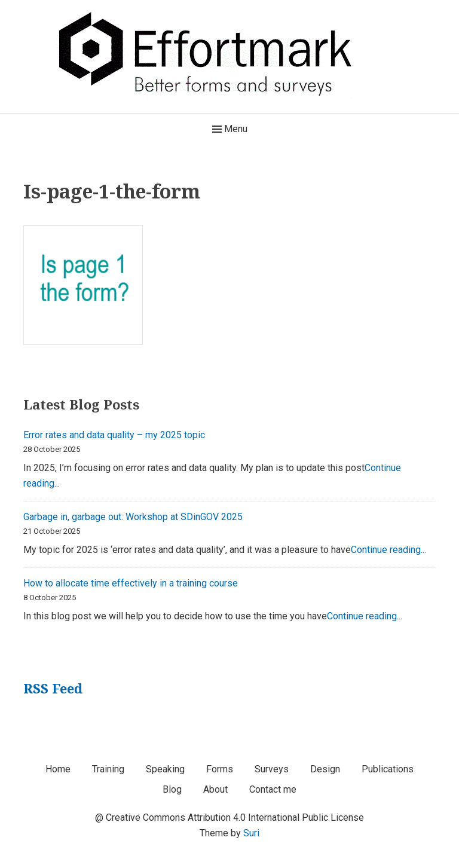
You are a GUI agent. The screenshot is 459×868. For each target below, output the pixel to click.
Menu (230, 129)
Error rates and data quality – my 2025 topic (114, 435)
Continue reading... (388, 550)
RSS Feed (53, 688)
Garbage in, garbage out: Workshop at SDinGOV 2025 (133, 517)
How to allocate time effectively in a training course (131, 583)
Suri (251, 833)
